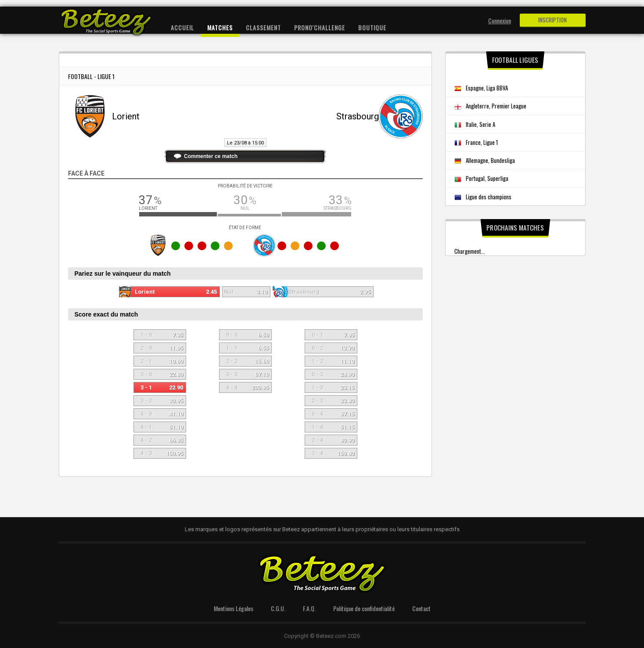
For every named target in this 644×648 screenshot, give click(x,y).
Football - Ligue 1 (91, 76)
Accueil (182, 27)
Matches (220, 27)
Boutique (372, 27)
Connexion (500, 20)
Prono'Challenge (320, 27)
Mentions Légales (234, 608)
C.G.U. (278, 608)
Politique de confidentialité (364, 608)
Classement (263, 27)
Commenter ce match (211, 156)
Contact (421, 608)
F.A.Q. (309, 608)
